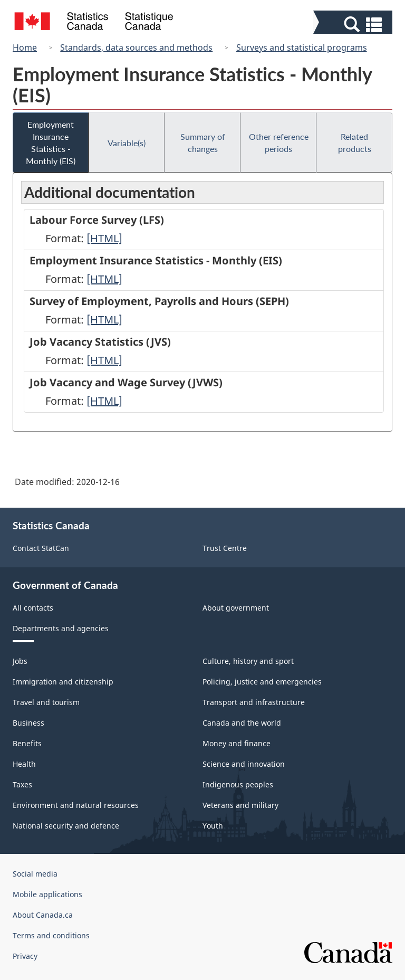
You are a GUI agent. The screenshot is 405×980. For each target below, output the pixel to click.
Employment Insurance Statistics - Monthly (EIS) (51, 142)
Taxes (22, 784)
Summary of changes (203, 142)
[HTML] (104, 238)
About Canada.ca (43, 915)
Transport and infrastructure (254, 702)
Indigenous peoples (238, 784)
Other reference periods (279, 142)
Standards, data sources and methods (136, 47)
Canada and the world (242, 723)
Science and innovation (244, 764)
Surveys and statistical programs (302, 47)
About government (236, 608)
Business (28, 723)
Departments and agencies (61, 628)
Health (24, 764)
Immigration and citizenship (63, 682)
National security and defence (66, 826)
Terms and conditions (51, 935)
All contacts (33, 608)
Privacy (25, 956)
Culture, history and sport (248, 661)
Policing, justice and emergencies (262, 682)
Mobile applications (47, 894)
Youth (213, 826)
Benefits (27, 743)
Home (25, 47)
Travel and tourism (46, 702)
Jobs (20, 661)
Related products (355, 142)
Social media (35, 874)
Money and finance (237, 743)
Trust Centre (225, 548)
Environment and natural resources (76, 805)
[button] (354, 25)
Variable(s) (127, 143)
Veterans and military (240, 805)
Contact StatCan (41, 548)
